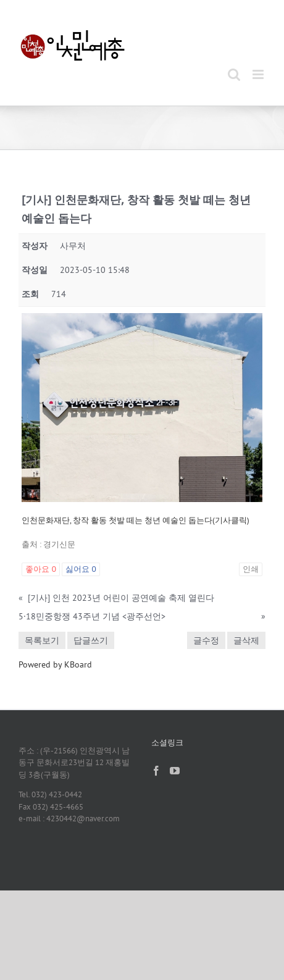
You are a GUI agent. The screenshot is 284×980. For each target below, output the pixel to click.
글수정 (206, 640)
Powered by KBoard (55, 664)
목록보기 (42, 640)
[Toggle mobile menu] (259, 74)
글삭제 (246, 640)
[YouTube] (175, 771)
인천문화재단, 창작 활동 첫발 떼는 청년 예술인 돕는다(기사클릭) (136, 520)
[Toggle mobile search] (234, 74)
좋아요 (41, 569)
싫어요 (81, 569)
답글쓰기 (91, 640)
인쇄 (251, 569)
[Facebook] (156, 771)
